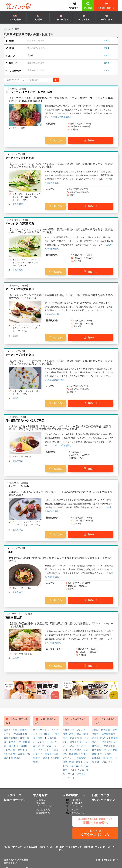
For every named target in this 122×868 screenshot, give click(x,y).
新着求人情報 (15, 17)
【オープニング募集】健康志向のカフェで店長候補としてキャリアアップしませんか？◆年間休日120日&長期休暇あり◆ (61, 99)
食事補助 (96, 750)
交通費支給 (109, 746)
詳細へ (91, 140)
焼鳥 (72, 738)
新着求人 (41, 800)
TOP (6, 29)
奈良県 (21, 754)
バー (70, 778)
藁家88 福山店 (14, 618)
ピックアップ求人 (61, 18)
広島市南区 (18, 461)
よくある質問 (31, 847)
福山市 (16, 336)
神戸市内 (14, 746)
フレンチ (81, 730)
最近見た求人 (107, 18)
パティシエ (77, 806)
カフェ (75, 809)
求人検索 (88, 5)
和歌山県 (16, 758)
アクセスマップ (74, 847)
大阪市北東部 (20, 734)
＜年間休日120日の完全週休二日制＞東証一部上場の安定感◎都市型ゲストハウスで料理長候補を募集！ (60, 494)
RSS (61, 850)
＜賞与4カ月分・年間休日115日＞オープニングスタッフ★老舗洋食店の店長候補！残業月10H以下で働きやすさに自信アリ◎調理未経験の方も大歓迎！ (60, 428)
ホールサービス (41, 730)
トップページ (12, 795)
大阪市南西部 (10, 738)
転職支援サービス (15, 800)
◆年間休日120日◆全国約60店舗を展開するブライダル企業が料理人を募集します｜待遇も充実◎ (61, 559)
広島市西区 (18, 204)
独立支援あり (107, 754)
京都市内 (22, 750)
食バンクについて (13, 847)
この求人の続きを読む (61, 117)
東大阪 (12, 742)
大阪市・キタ (10, 730)
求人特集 (38, 18)
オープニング (104, 762)
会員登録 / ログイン (106, 5)
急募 (94, 738)
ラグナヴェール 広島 (17, 486)
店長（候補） (45, 734)
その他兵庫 (9, 750)
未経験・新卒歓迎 (101, 730)
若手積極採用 (108, 734)
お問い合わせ (46, 847)
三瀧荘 (9, 552)
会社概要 (60, 847)
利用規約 (88, 847)
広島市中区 (18, 530)
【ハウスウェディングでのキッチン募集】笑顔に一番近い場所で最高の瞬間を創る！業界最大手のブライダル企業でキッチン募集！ (61, 165)
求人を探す (40, 795)
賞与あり (104, 738)
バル (72, 770)
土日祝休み (77, 803)
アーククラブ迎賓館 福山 (20, 289)
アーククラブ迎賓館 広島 (20, 158)
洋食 (72, 742)
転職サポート (75, 6)
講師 (45, 758)
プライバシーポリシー (106, 847)
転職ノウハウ (101, 795)
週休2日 (96, 758)
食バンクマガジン (103, 800)
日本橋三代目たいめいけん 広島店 (25, 420)
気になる (56, 140)
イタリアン (68, 730)
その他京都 (9, 754)
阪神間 (24, 746)
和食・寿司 (68, 734)
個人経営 (107, 758)
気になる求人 (84, 18)
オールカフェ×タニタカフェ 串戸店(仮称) (29, 92)
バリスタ (76, 800)
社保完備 (106, 742)
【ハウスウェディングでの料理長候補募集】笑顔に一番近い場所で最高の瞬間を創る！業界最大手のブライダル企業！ (61, 297)
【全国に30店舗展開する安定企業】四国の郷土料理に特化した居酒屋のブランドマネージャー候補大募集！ (61, 625)
